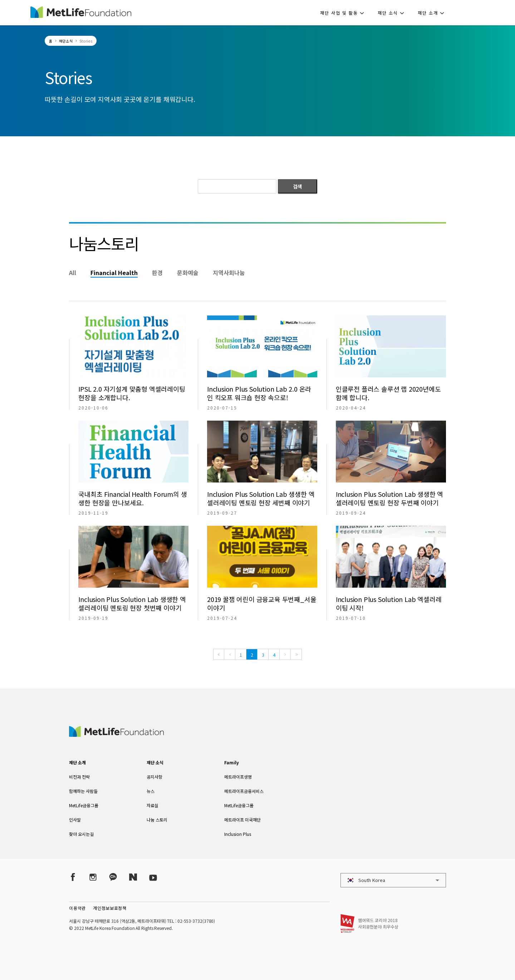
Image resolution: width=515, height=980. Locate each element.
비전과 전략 (79, 777)
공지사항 (154, 777)
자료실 (153, 805)
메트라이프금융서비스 (244, 791)
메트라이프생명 (238, 777)
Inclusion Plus (238, 834)
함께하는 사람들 (83, 791)
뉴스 (151, 791)
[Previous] (230, 654)
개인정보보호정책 (110, 908)
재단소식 (66, 41)
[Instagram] (93, 877)
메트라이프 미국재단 (242, 820)
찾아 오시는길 (81, 834)
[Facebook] (73, 877)
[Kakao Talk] (113, 877)
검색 (298, 186)
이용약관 (77, 908)
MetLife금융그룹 (84, 805)
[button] (344, 13)
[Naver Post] (133, 877)
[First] (219, 654)
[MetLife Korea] (116, 734)
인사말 (75, 820)
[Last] (296, 654)
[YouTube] (153, 877)
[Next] (285, 654)
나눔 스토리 (157, 820)
